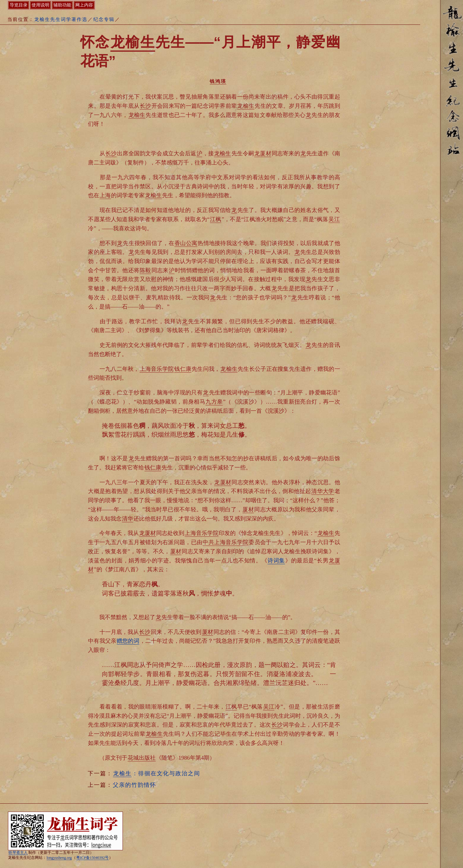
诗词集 (276, 561)
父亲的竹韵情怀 (135, 785)
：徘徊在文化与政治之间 (156, 773)
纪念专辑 (104, 19)
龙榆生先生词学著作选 (61, 19)
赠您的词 (128, 641)
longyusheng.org (59, 858)
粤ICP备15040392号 (92, 858)
